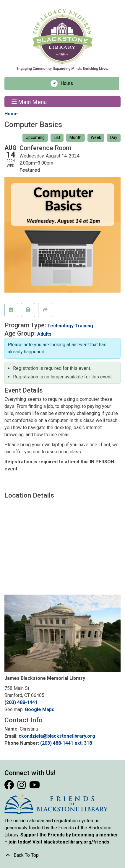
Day (114, 137)
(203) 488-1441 (21, 702)
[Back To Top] (62, 855)
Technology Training (70, 326)
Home (11, 114)
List (57, 137)
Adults (44, 334)
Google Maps (40, 709)
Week (96, 137)
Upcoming (35, 137)
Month (76, 137)
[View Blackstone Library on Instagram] (22, 787)
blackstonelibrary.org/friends (76, 842)
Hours (69, 83)
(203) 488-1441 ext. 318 (66, 743)
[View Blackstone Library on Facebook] (10, 787)
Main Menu (29, 102)
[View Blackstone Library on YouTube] (35, 787)
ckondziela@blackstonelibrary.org (57, 736)
